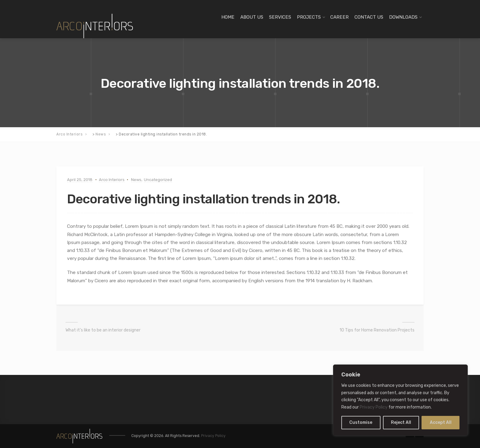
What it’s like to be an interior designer (103, 330)
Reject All (401, 422)
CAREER (339, 17)
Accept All (441, 422)
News (136, 180)
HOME (228, 17)
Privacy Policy (374, 407)
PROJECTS (309, 17)
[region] (400, 400)
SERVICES (280, 17)
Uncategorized (158, 180)
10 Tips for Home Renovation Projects (377, 330)
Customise (361, 422)
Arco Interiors (112, 180)
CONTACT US (369, 17)
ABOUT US (252, 17)
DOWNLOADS (403, 17)
